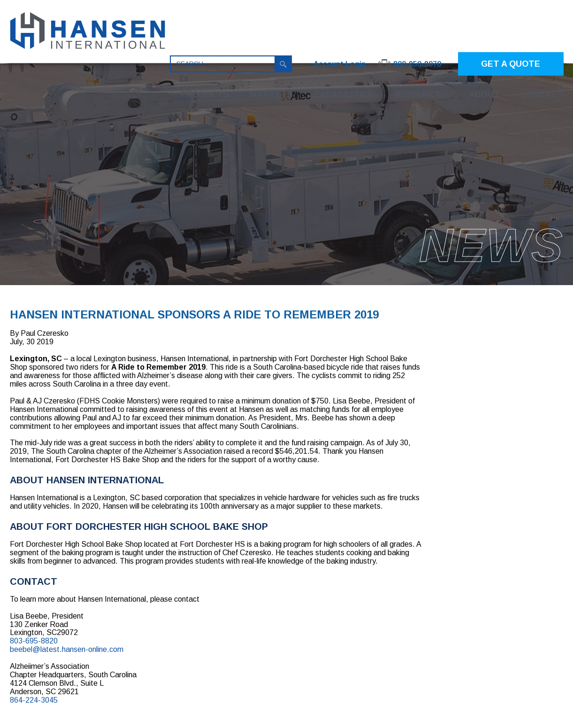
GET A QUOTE (511, 64)
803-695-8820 (34, 641)
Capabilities (344, 94)
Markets (271, 94)
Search (283, 64)
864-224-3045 (34, 700)
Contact (542, 94)
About (484, 94)
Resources (421, 94)
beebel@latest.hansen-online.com (67, 649)
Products (205, 94)
